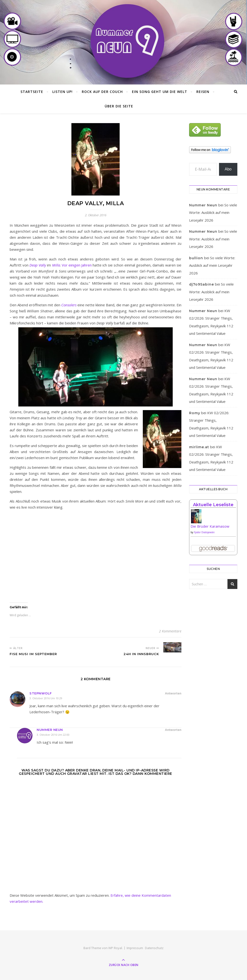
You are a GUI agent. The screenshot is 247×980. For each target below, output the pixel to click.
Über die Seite (119, 106)
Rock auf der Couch (102, 92)
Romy (195, 413)
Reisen (203, 92)
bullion (196, 258)
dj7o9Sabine (202, 284)
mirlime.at (199, 447)
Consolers (69, 305)
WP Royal (115, 948)
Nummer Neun (50, 730)
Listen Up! (62, 92)
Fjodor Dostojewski (204, 532)
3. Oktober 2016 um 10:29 (46, 698)
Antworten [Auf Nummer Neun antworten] (173, 730)
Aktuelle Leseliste (213, 505)
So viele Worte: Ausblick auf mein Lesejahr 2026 (213, 213)
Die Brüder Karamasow (210, 526)
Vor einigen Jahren (77, 265)
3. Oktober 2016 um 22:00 (53, 735)
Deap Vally (38, 265)
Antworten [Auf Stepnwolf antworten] (173, 693)
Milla (56, 265)
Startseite (32, 92)
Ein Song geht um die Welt (160, 92)
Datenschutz (154, 948)
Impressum (135, 948)
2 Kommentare (170, 631)
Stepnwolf (41, 693)
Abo (228, 169)
